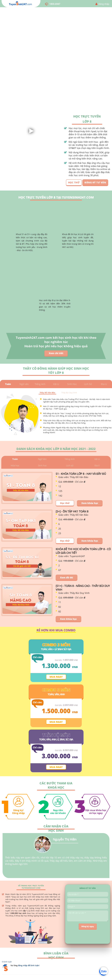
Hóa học (15, 466)
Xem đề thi (67, 579)
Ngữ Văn (42, 459)
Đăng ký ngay (88, 927)
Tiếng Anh (40, 384)
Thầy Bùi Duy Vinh (69, 393)
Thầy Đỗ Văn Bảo (47, 393)
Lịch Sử (88, 384)
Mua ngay (56, 678)
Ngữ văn (24, 384)
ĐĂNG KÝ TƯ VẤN (95, 182)
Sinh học (42, 466)
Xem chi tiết (56, 353)
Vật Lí (56, 384)
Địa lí (97, 466)
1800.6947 (55, 4)
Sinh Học (72, 384)
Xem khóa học (90, 504)
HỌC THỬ (74, 182)
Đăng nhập (104, 4)
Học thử (65, 504)
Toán (8, 384)
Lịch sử (70, 466)
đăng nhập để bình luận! (29, 966)
